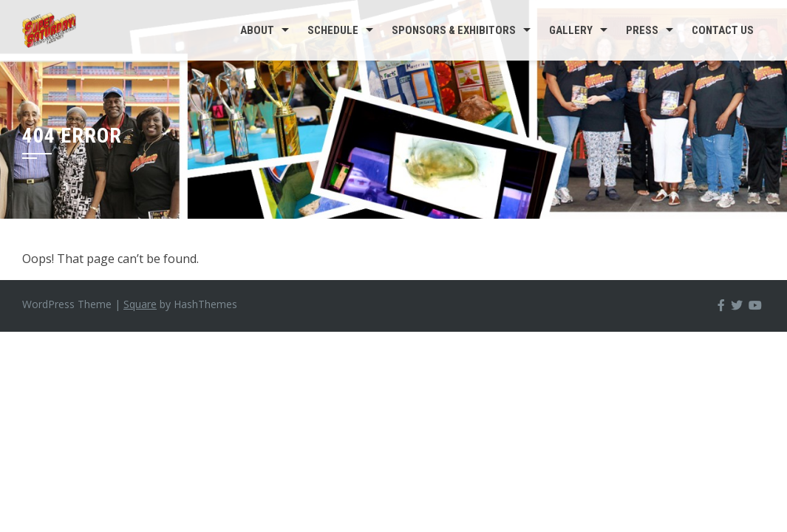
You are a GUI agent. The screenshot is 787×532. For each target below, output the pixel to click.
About (257, 30)
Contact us (723, 30)
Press (642, 30)
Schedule (333, 30)
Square (140, 304)
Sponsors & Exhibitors (454, 30)
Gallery (571, 30)
